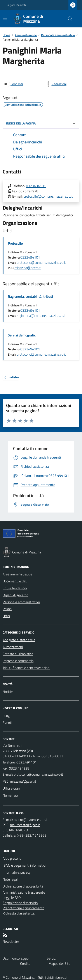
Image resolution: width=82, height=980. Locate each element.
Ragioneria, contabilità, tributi (30, 296)
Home (6, 35)
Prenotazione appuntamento (24, 908)
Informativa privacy (17, 872)
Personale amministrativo (58, 35)
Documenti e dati (15, 581)
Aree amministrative (17, 574)
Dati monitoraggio (16, 958)
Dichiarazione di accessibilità (23, 886)
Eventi (7, 723)
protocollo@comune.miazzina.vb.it (48, 196)
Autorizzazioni (13, 647)
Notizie (8, 692)
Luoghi (7, 716)
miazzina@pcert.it (28, 268)
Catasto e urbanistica (18, 654)
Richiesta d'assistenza (19, 913)
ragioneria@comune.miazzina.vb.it (41, 316)
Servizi (51, 958)
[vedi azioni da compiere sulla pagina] (56, 84)
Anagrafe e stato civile (19, 640)
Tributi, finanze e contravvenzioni (26, 668)
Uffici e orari (11, 788)
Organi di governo (15, 595)
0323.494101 (27, 762)
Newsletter (11, 941)
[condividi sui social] (13, 84)
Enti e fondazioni (15, 588)
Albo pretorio (12, 858)
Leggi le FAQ (12, 898)
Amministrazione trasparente (24, 892)
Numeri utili (11, 795)
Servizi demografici (22, 335)
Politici (7, 609)
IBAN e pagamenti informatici (24, 865)
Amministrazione (26, 35)
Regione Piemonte (17, 5)
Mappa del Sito (59, 963)
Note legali (10, 879)
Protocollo (15, 243)
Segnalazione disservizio (20, 903)
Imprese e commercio (18, 661)
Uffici (6, 616)
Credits (25, 963)
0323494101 (36, 186)
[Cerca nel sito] (68, 19)
